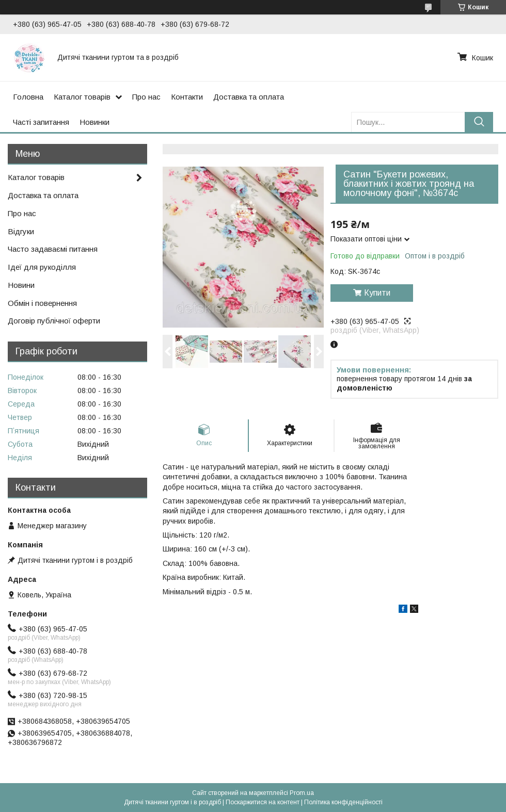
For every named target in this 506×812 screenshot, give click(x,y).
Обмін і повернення (42, 303)
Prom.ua (302, 793)
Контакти (187, 97)
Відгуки (21, 231)
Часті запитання (41, 122)
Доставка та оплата (249, 97)
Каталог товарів (82, 97)
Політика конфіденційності (343, 802)
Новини (21, 285)
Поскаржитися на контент (263, 802)
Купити (377, 293)
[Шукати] (479, 122)
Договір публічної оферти (54, 321)
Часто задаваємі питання (53, 249)
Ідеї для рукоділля (42, 267)
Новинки (94, 122)
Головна (28, 97)
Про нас (146, 97)
